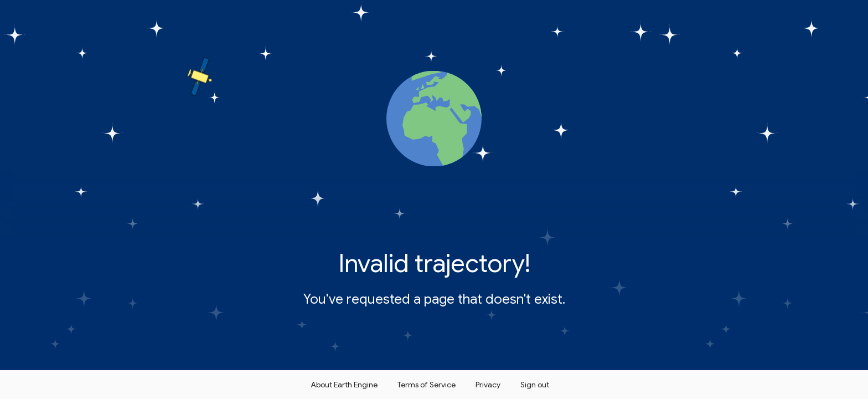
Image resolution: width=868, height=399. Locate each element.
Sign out (535, 385)
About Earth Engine (344, 385)
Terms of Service (427, 385)
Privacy (488, 385)
